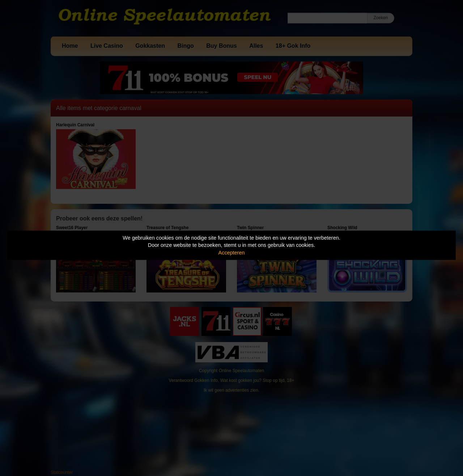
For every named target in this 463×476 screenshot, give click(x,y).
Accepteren (232, 253)
